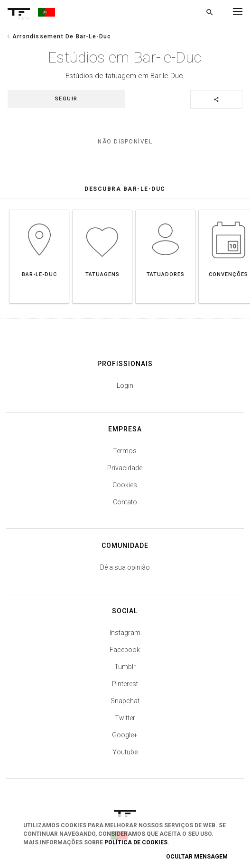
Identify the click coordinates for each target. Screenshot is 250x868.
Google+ (125, 735)
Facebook (125, 650)
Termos (125, 451)
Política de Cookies (136, 842)
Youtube (125, 752)
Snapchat (125, 701)
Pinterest (125, 684)
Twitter (125, 718)
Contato (125, 502)
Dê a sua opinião (125, 567)
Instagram (125, 633)
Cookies (125, 485)
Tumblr (125, 667)
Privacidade (125, 468)
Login (125, 385)
